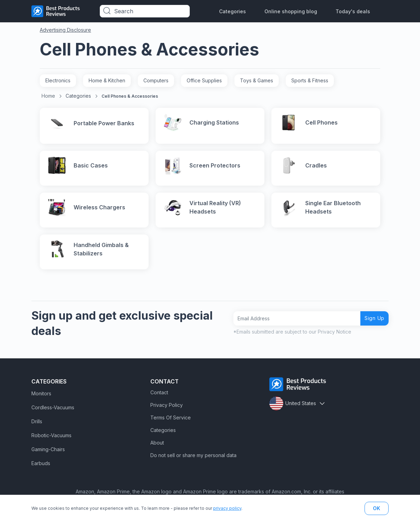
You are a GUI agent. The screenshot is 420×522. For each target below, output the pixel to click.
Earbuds (41, 469)
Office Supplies (204, 80)
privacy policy (227, 508)
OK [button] (377, 508)
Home (48, 96)
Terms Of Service (171, 423)
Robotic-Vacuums (51, 441)
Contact (159, 398)
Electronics (58, 80)
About (157, 449)
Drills (37, 427)
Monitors (41, 399)
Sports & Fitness (310, 80)
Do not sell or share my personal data (193, 461)
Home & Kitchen (107, 80)
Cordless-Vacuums (53, 413)
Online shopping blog (291, 11)
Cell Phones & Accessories (130, 96)
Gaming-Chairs (48, 455)
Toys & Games (257, 80)
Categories (232, 11)
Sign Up (372, 324)
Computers (156, 80)
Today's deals (353, 11)
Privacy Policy (167, 411)
